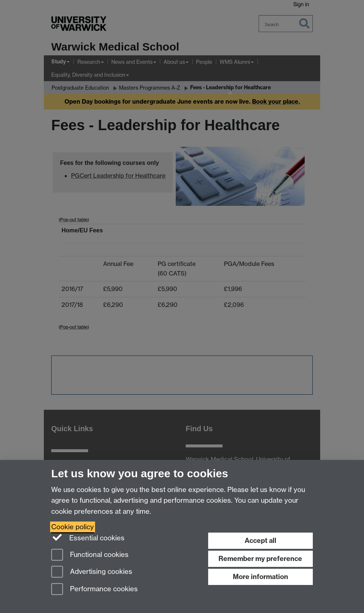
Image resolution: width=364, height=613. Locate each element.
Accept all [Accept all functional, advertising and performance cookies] (260, 541)
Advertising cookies (92, 572)
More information (260, 577)
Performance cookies (94, 590)
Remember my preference (260, 559)
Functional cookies (90, 555)
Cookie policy (73, 527)
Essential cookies (88, 537)
